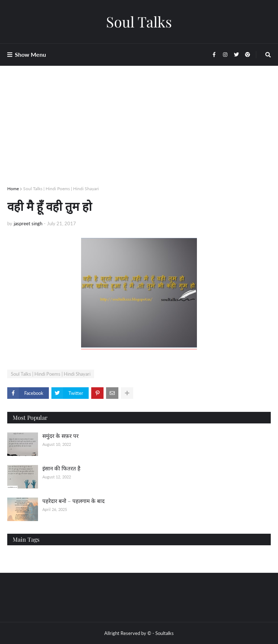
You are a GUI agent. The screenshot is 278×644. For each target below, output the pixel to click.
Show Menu (30, 54)
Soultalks (165, 633)
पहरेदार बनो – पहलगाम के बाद (73, 501)
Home (13, 189)
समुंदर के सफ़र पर (60, 436)
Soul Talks (139, 22)
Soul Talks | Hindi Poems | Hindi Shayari (61, 189)
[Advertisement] (139, 135)
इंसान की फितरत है (61, 468)
